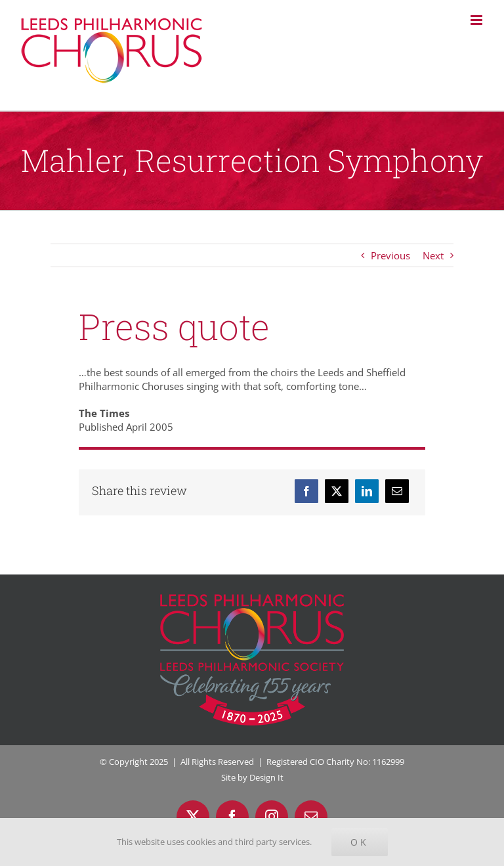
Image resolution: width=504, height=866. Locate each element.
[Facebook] (306, 491)
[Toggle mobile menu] (477, 20)
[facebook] (232, 817)
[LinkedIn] (367, 491)
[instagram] (272, 817)
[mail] (311, 817)
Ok (360, 842)
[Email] (397, 491)
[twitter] (193, 817)
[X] (337, 491)
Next (433, 255)
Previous (390, 255)
